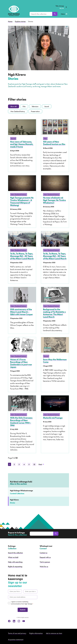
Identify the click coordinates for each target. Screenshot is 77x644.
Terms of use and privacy (17, 633)
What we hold (13, 557)
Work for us (44, 566)
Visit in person (45, 562)
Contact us (44, 553)
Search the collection (15, 553)
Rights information (36, 633)
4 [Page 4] (24, 464)
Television (35, 106)
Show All (14, 106)
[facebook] (9, 621)
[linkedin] (14, 621)
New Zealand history (18, 111)
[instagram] (19, 621)
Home (10, 21)
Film (24, 106)
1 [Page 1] (10, 464)
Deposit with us (45, 557)
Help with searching (15, 562)
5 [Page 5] (29, 464)
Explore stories (20, 21)
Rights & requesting (15, 566)
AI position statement (16, 639)
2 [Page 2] (14, 464)
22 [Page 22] (34, 464)
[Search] (55, 14)
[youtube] (24, 621)
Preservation (35, 111)
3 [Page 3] (19, 464)
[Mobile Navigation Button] (64, 14)
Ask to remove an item (54, 633)
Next (41, 464)
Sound (47, 106)
